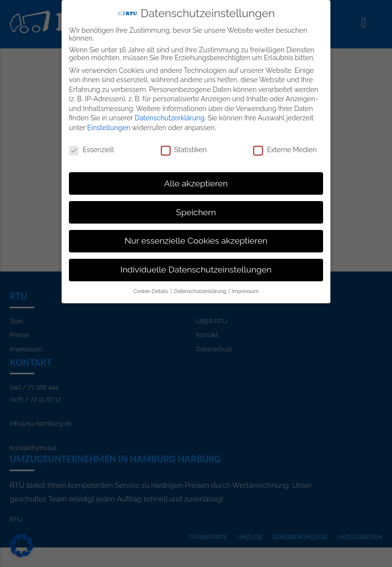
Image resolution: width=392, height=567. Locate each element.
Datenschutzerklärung (170, 117)
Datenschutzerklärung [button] (201, 291)
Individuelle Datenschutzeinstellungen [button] (196, 269)
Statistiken (184, 149)
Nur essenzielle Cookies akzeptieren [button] (196, 240)
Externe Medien (285, 149)
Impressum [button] (245, 291)
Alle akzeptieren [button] (196, 182)
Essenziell (91, 149)
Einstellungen (109, 127)
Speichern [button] (196, 211)
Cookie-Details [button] (152, 291)
